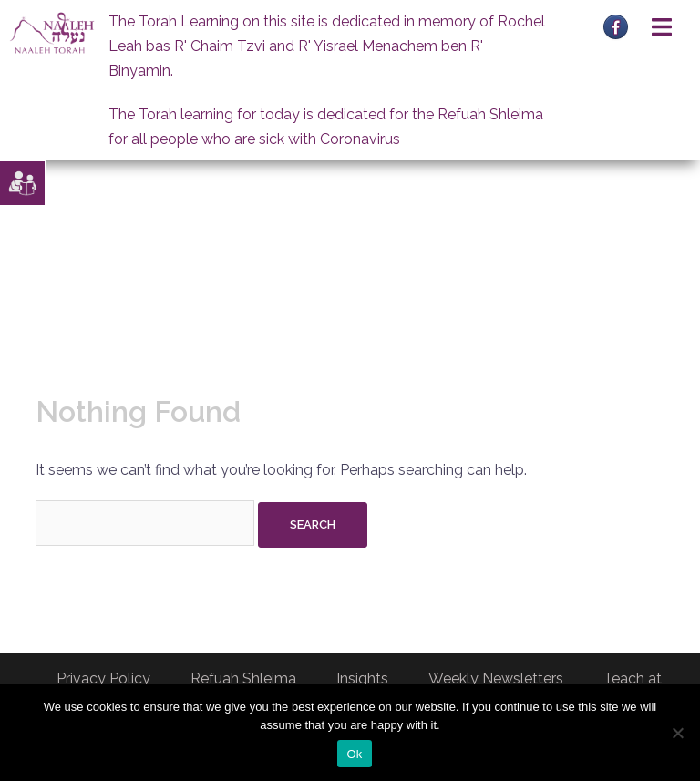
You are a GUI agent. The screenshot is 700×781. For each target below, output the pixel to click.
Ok (354, 754)
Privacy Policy (103, 678)
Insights (362, 678)
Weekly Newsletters (496, 678)
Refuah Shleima (243, 678)
